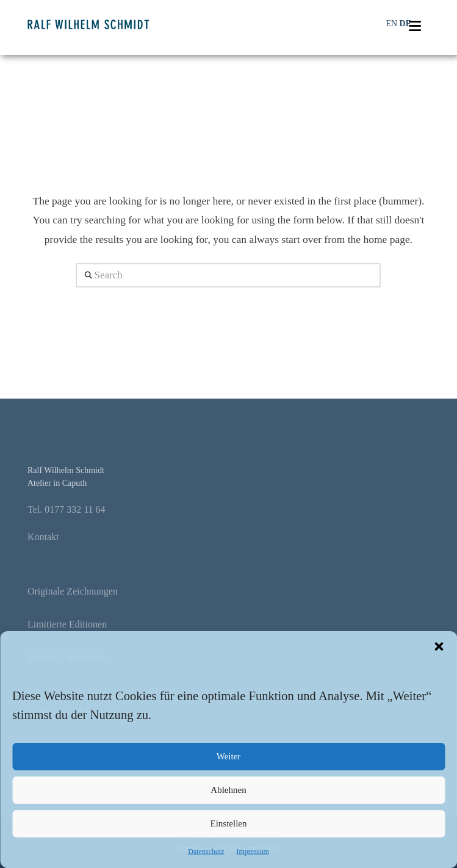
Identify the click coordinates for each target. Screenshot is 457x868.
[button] (439, 646)
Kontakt (43, 537)
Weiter (229, 756)
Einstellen (229, 823)
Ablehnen (228, 790)
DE (405, 24)
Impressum (252, 852)
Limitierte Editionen (67, 624)
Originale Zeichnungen (73, 591)
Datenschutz (206, 852)
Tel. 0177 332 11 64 (67, 509)
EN (391, 24)
